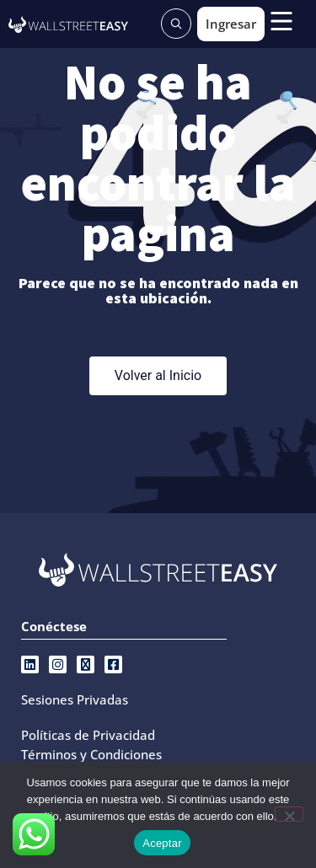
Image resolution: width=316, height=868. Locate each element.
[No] (289, 814)
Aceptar (162, 843)
